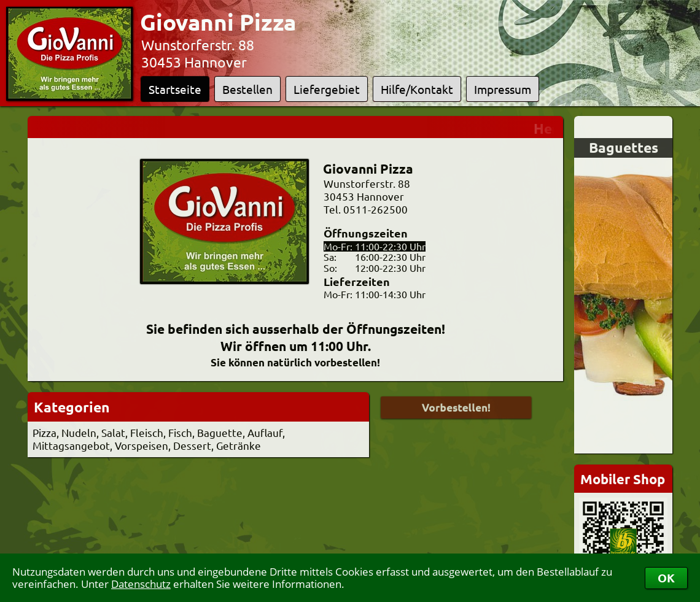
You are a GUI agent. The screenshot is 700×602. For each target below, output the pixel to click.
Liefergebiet (327, 89)
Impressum (503, 89)
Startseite (175, 89)
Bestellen (247, 89)
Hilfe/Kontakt (417, 89)
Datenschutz (141, 584)
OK (666, 578)
